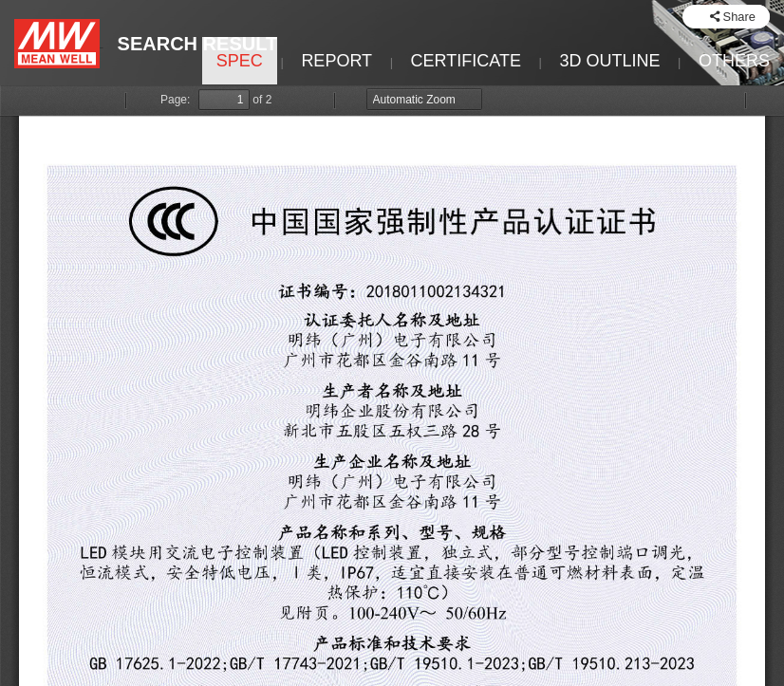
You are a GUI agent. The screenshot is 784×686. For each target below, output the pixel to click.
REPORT (336, 61)
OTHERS (734, 61)
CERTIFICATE (466, 61)
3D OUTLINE (609, 61)
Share (739, 17)
